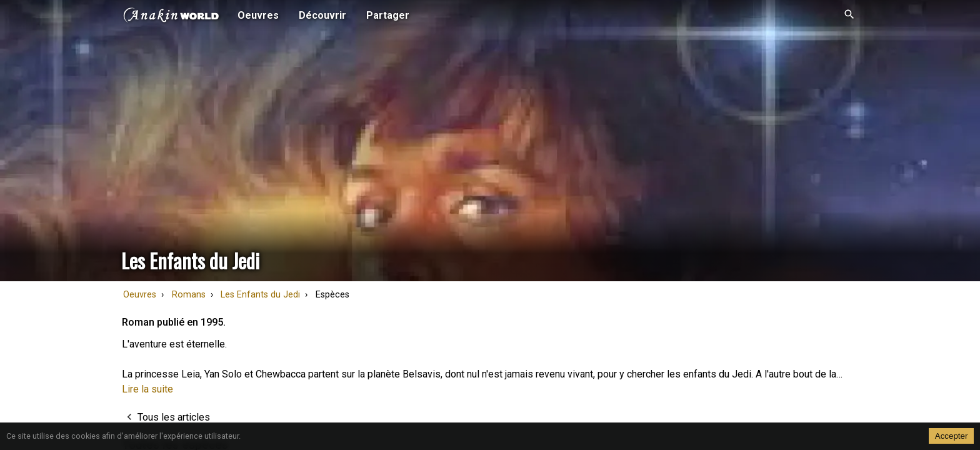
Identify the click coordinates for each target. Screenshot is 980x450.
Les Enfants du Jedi (260, 295)
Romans (189, 295)
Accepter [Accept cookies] (952, 436)
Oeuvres (140, 295)
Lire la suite (147, 389)
